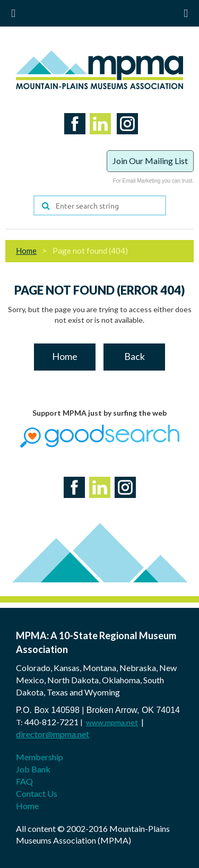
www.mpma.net (112, 722)
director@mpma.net (53, 734)
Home (26, 251)
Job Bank (33, 769)
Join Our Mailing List (150, 161)
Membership (40, 757)
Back (135, 356)
